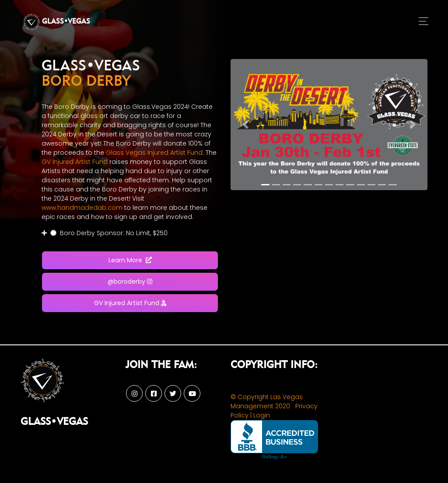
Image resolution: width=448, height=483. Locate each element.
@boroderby (130, 281)
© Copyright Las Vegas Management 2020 (267, 401)
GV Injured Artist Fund (75, 162)
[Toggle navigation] (423, 22)
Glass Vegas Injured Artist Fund (154, 153)
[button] (245, 125)
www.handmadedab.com (82, 208)
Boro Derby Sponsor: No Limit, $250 (105, 233)
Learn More (130, 260)
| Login (260, 415)
